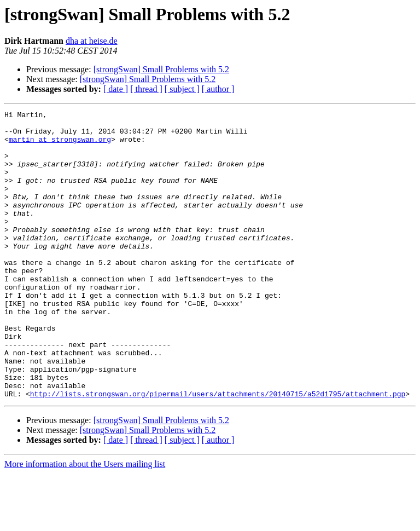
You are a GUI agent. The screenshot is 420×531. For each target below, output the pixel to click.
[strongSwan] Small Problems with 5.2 (161, 69)
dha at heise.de (92, 41)
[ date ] (116, 89)
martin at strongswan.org (60, 146)
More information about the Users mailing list (85, 521)
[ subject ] (182, 89)
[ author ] (218, 89)
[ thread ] (146, 89)
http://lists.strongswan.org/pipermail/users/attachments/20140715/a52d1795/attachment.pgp (218, 451)
